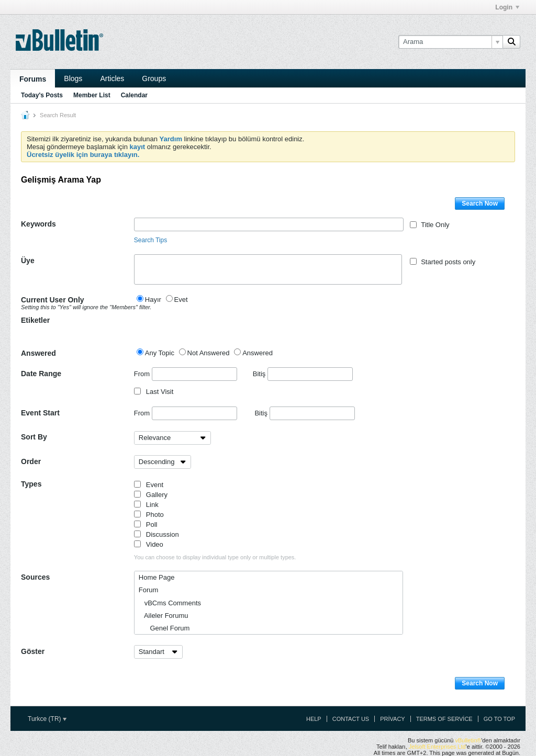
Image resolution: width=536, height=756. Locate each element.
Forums (33, 79)
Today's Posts (42, 95)
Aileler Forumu (164, 616)
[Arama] (450, 42)
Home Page (157, 577)
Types (31, 484)
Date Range (41, 374)
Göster (33, 651)
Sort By (34, 437)
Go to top (499, 719)
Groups (154, 78)
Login (507, 7)
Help (314, 719)
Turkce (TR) (47, 719)
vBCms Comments (170, 603)
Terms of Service (444, 719)
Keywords (38, 224)
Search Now (480, 204)
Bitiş (303, 374)
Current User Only (77, 303)
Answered (38, 353)
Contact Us (351, 719)
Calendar (134, 95)
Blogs (73, 78)
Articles (112, 78)
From (186, 374)
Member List (92, 95)
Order (31, 461)
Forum (149, 590)
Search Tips (150, 240)
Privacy (392, 719)
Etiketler (35, 320)
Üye (28, 261)
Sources (35, 577)
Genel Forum (164, 628)
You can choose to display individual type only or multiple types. (215, 557)
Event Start (40, 413)
